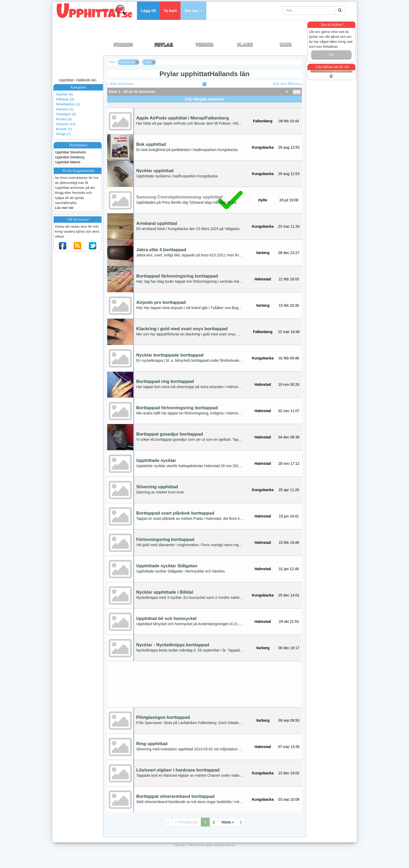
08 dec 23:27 (289, 253)
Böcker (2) (64, 129)
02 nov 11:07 (289, 411)
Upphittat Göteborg (70, 157)
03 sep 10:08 (289, 799)
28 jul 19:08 (289, 200)
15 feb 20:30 (289, 305)
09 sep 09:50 (289, 720)
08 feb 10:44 (289, 121)
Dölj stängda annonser (205, 99)
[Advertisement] (204, 104)
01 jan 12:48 (289, 569)
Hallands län (128, 62)
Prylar (149, 62)
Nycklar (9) (64, 94)
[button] (193, 11)
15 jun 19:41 (289, 516)
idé (331, 54)
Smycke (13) (66, 124)
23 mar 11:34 (289, 226)
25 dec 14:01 (289, 595)
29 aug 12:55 (289, 147)
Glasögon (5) (66, 114)
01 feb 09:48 (289, 358)
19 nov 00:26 (289, 384)
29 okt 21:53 (289, 622)
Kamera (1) (65, 109)
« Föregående (186, 822)
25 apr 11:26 (289, 490)
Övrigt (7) (63, 134)
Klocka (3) (64, 119)
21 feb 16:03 (289, 279)
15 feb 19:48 (289, 542)
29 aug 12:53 (289, 174)
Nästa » (228, 822)
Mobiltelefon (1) (68, 104)
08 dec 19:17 (289, 648)
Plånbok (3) (65, 99)
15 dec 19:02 (289, 773)
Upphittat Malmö (68, 162)
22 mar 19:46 (289, 332)
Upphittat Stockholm (71, 152)
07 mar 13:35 (289, 747)
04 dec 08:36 (289, 437)
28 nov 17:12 (289, 463)
